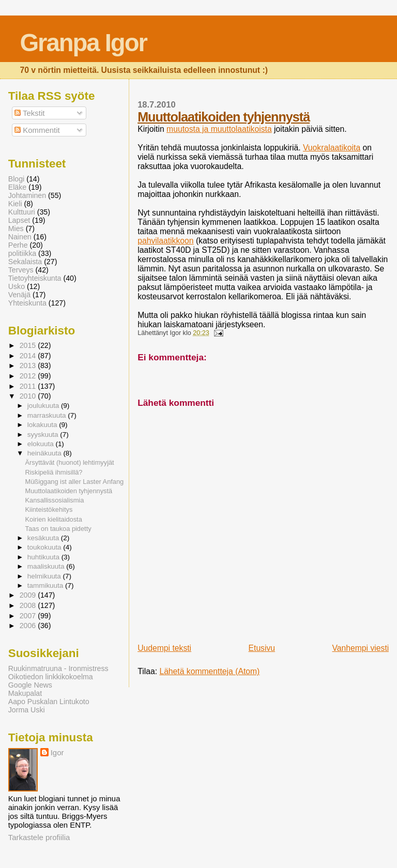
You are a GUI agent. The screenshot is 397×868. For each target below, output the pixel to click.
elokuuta (42, 444)
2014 (29, 356)
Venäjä (19, 295)
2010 (29, 396)
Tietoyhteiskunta (35, 278)
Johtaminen (27, 195)
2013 (29, 366)
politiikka (22, 253)
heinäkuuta (45, 453)
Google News (30, 685)
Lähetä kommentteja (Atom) (209, 671)
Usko (17, 286)
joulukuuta (44, 406)
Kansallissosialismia (55, 500)
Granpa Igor (83, 43)
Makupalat (25, 693)
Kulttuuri (22, 212)
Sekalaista (25, 262)
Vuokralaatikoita (332, 148)
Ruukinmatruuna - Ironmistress (58, 668)
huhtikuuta (44, 557)
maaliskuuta (47, 566)
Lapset (19, 220)
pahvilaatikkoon (165, 241)
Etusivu (262, 648)
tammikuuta (46, 585)
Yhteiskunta (27, 303)
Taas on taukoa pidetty (58, 529)
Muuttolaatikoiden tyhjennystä (224, 117)
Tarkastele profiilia (39, 837)
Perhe (18, 245)
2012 (29, 376)
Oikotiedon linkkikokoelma (51, 677)
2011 (29, 386)
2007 (29, 616)
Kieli (15, 204)
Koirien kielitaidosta (54, 519)
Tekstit (29, 113)
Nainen (20, 237)
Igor (57, 752)
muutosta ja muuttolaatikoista (219, 129)
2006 (29, 626)
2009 (29, 595)
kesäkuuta (44, 538)
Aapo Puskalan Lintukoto (49, 702)
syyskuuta (44, 435)
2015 (29, 345)
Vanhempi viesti (360, 648)
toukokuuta (45, 547)
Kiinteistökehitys (49, 509)
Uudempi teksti (164, 648)
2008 (29, 605)
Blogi (17, 179)
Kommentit (37, 130)
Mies (16, 229)
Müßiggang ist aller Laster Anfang (75, 482)
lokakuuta (43, 425)
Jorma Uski (27, 710)
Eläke (18, 187)
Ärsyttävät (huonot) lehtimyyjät (70, 462)
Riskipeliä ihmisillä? (54, 472)
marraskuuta (48, 415)
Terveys (21, 270)
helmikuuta (45, 576)
